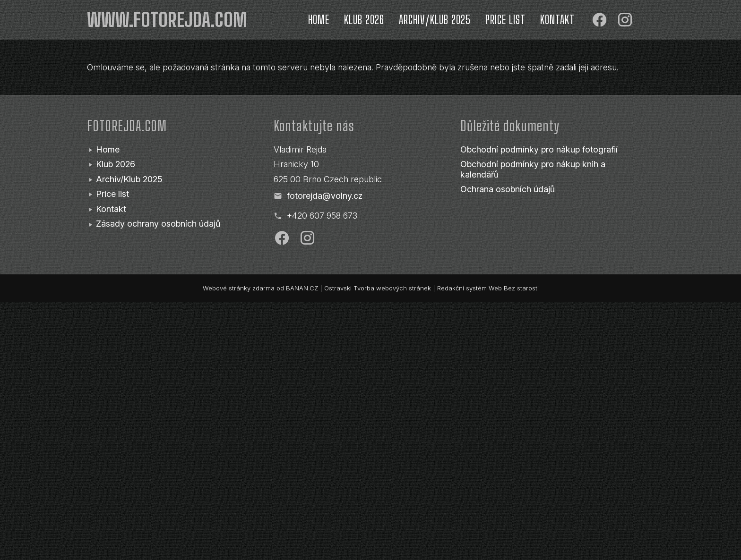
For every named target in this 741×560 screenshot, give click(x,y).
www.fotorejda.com (167, 20)
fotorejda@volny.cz (325, 196)
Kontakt (557, 20)
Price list (505, 20)
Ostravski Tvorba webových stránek (378, 288)
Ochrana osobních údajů (508, 189)
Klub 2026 (364, 20)
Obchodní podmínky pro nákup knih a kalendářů (533, 169)
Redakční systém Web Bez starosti (488, 288)
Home (319, 20)
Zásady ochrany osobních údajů (158, 224)
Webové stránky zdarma (239, 288)
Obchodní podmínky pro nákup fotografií (539, 149)
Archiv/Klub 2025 (435, 20)
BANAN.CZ (302, 288)
